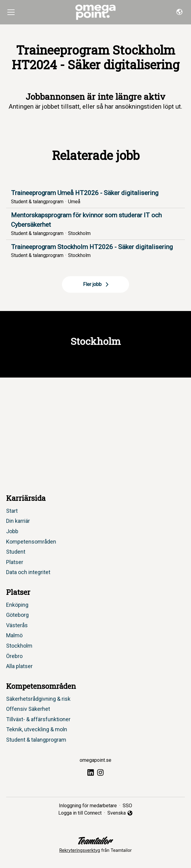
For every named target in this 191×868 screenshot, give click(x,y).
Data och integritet (28, 572)
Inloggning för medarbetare (88, 806)
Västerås (17, 625)
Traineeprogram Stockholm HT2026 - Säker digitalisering (95, 247)
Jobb (12, 531)
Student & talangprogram (36, 740)
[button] (179, 12)
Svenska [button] (120, 813)
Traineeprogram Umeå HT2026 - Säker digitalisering (95, 193)
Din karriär (18, 521)
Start (12, 511)
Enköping (17, 605)
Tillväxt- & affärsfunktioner (38, 719)
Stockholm (19, 646)
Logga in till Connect (80, 813)
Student (16, 552)
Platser (15, 562)
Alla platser (19, 666)
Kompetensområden (31, 542)
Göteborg (17, 615)
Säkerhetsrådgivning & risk (38, 699)
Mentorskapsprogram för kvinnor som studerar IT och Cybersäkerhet (95, 220)
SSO (127, 806)
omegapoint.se (95, 760)
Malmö (14, 635)
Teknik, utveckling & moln (37, 729)
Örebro (14, 656)
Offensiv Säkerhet (28, 709)
